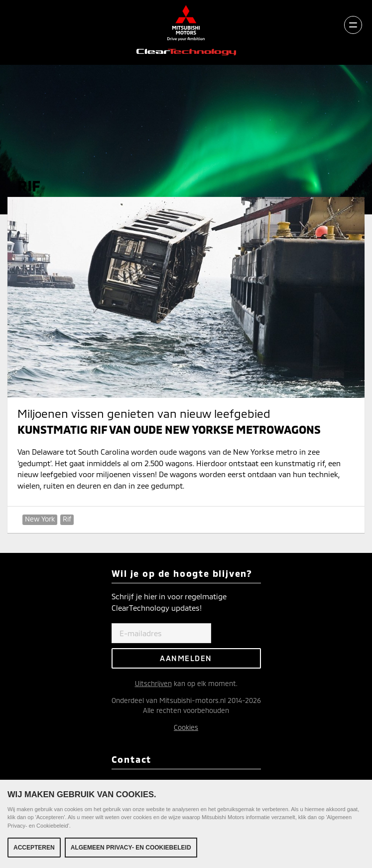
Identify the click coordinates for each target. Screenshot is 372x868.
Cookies (186, 727)
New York (40, 519)
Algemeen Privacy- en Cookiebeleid (131, 848)
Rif (67, 519)
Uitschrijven (153, 683)
